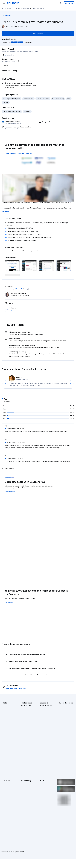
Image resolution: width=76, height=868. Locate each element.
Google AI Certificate (27, 716)
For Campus (6, 811)
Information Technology (22, 8)
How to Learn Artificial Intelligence (65, 750)
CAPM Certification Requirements (64, 718)
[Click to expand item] (12, 266)
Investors (43, 778)
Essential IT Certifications (63, 736)
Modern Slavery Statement (44, 805)
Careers (5, 784)
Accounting (6, 714)
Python (5, 741)
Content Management (43, 99)
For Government (7, 808)
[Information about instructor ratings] (16, 297)
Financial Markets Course (45, 748)
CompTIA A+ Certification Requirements (63, 723)
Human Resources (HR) (8, 731)
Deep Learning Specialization (44, 737)
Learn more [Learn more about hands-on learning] (5, 73)
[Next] (72, 390)
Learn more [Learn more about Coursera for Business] (10, 611)
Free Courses (7, 819)
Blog (23, 784)
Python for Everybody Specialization (46, 763)
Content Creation (28, 99)
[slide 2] (37, 400)
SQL (4, 744)
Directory (43, 798)
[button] (15, 319)
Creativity (6, 102)
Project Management (9, 738)
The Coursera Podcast (25, 788)
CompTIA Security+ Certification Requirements (64, 730)
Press (42, 775)
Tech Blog (24, 791)
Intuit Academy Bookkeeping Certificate (26, 762)
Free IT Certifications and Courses (65, 741)
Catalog (5, 787)
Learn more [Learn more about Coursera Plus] (10, 500)
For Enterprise (7, 805)
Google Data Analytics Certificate (28, 725)
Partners (24, 778)
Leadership (6, 781)
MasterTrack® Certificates (7, 798)
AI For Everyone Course (44, 727)
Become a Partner (8, 814)
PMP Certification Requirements (64, 755)
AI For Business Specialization (44, 722)
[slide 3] (39, 400)
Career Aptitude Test (65, 714)
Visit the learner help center (16, 697)
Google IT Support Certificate (27, 730)
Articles (42, 795)
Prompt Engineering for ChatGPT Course (46, 758)
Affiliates (42, 801)
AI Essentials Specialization (44, 717)
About (4, 775)
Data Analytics (7, 724)
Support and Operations (39, 8)
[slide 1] (34, 400)
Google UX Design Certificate (26, 742)
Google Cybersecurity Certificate (28, 720)
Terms (42, 781)
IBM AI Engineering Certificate (27, 746)
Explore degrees (11, 553)
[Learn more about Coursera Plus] (29, 42)
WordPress (27, 112)
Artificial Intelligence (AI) (9, 718)
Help (41, 787)
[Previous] (4, 390)
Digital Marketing (8, 727)
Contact (42, 792)
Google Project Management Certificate (26, 736)
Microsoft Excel (7, 735)
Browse (9, 8)
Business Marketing (58, 99)
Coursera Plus (7, 790)
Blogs (69, 99)
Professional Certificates (6, 793)
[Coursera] (13, 3)
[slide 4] (42, 400)
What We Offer (7, 778)
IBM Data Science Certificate (26, 756)
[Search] (61, 3)
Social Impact (7, 817)
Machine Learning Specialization (45, 753)
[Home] (3, 8)
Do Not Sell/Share (45, 809)
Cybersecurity (7, 721)
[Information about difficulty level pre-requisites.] (18, 61)
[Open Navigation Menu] (4, 3)
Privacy (42, 784)
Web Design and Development (12, 99)
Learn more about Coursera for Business (18, 153)
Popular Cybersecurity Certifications (65, 760)
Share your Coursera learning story (9, 823)
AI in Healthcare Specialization (44, 732)
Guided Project (8, 49)
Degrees (5, 802)
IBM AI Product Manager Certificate (27, 751)
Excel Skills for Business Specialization (44, 742)
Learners (24, 775)
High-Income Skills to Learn (65, 746)
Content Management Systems (12, 112)
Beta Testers (25, 781)
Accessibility (44, 790)
